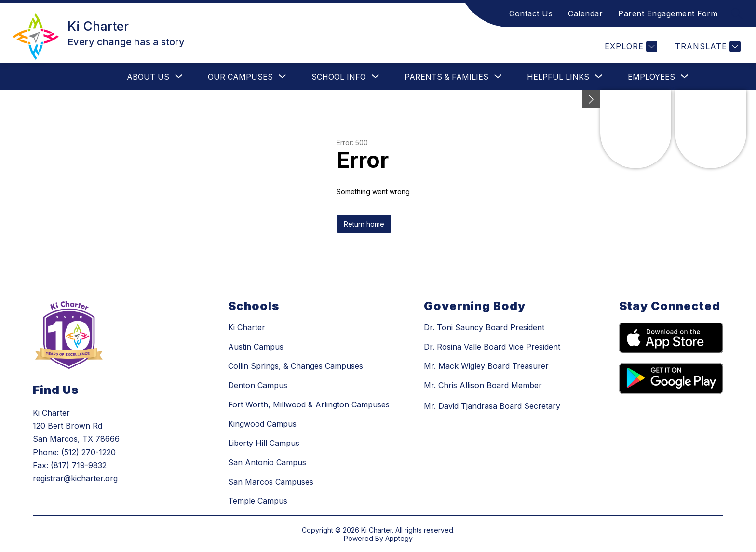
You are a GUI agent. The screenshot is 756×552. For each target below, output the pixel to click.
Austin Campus (256, 347)
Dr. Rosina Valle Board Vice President (492, 347)
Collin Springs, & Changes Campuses (296, 366)
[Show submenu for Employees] (651, 77)
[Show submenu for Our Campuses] (240, 77)
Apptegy (399, 538)
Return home (364, 224)
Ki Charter (247, 327)
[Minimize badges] (591, 99)
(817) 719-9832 (79, 465)
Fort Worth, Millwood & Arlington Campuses (309, 404)
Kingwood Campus (262, 424)
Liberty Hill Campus (264, 443)
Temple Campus (258, 501)
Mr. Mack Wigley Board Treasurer (486, 366)
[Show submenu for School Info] (339, 77)
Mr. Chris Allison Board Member (483, 385)
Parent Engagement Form (668, 13)
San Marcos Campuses (271, 482)
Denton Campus (258, 385)
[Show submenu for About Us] (148, 77)
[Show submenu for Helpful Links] (558, 77)
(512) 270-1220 (88, 452)
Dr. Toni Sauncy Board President (484, 327)
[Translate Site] (707, 47)
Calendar (585, 13)
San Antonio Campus (267, 462)
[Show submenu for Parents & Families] (446, 77)
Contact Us (531, 13)
